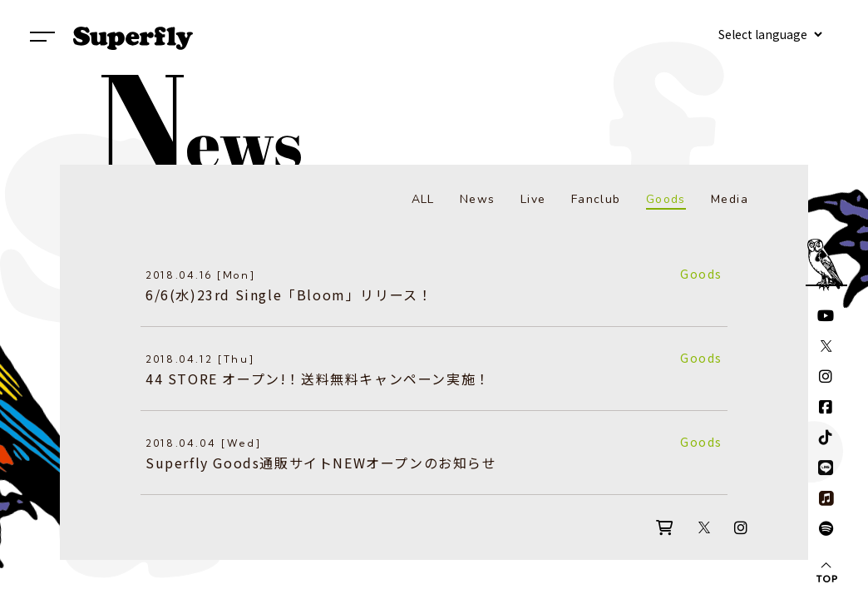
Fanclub (596, 199)
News (478, 199)
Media (730, 199)
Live (533, 199)
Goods (666, 199)
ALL (423, 199)
